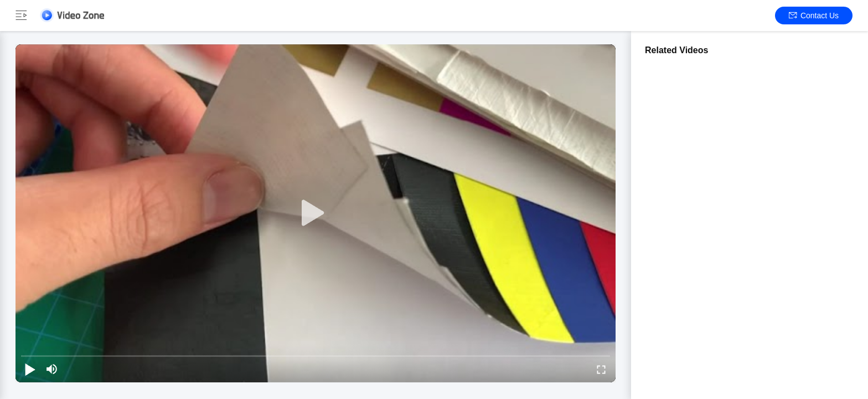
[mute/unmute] (52, 369)
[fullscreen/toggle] (601, 369)
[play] (316, 213)
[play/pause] (30, 369)
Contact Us (814, 16)
